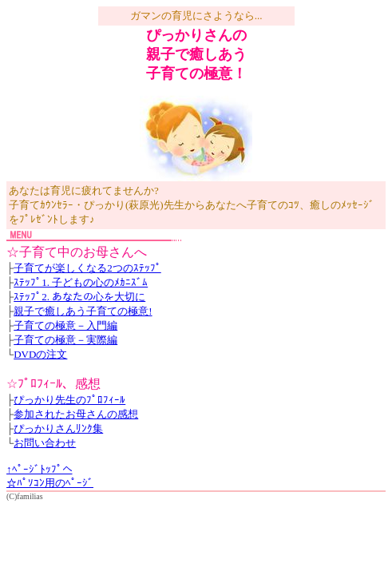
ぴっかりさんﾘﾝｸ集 (58, 428)
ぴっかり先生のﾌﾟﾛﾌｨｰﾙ (69, 400)
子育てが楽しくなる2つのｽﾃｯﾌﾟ (87, 268)
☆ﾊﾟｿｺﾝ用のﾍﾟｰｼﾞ (50, 483)
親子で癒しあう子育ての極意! (83, 311)
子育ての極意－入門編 (65, 325)
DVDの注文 (40, 354)
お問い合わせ (45, 443)
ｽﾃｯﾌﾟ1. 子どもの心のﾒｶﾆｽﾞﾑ (81, 282)
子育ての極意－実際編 (65, 340)
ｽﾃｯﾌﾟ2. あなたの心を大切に (79, 297)
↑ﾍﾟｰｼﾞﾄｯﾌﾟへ (40, 469)
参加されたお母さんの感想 (76, 414)
